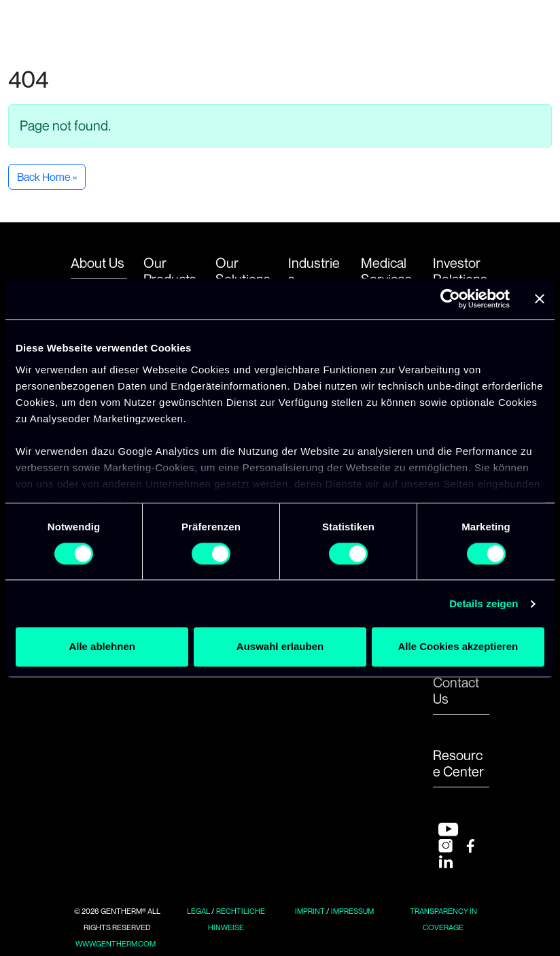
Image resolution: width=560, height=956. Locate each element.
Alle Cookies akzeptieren (458, 647)
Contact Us (456, 691)
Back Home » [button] (47, 177)
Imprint (310, 911)
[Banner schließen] (540, 298)
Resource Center (458, 764)
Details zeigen (484, 603)
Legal (198, 911)
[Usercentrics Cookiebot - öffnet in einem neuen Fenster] (450, 298)
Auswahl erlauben (280, 647)
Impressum (352, 911)
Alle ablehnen (102, 647)
